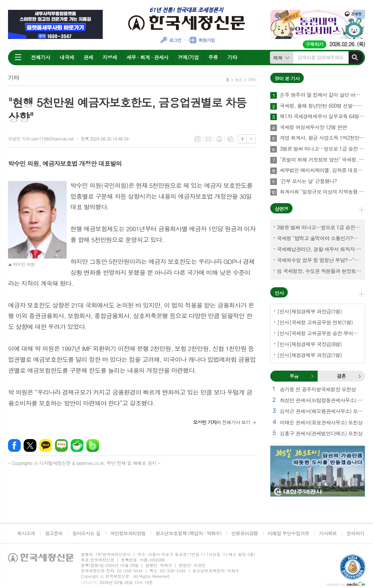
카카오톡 (46, 445)
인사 (279, 293)
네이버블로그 (61, 445)
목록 (197, 139)
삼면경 (281, 209)
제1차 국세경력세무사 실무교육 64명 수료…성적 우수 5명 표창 (322, 117)
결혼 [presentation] (341, 376)
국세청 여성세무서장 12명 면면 (313, 127)
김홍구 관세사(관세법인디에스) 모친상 (321, 433)
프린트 (219, 139)
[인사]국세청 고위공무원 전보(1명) (315, 322)
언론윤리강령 (245, 533)
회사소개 (26, 533)
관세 (88, 57)
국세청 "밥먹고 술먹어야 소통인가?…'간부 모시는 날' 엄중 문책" (319, 238)
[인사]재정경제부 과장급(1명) (309, 311)
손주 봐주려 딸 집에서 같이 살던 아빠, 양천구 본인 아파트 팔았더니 (322, 95)
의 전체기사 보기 (222, 422)
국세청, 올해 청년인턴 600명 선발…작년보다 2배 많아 (322, 106)
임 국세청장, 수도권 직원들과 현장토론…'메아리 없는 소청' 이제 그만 (319, 271)
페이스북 (14, 445)
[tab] (294, 376)
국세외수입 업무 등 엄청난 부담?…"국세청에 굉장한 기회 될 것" (319, 260)
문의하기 (355, 533)
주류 (213, 57)
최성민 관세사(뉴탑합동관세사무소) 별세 (322, 400)
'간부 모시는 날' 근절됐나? (308, 181)
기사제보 (328, 533)
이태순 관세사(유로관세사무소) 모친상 (321, 422)
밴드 (93, 445)
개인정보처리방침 (128, 533)
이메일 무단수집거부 (288, 533)
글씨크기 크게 (242, 139)
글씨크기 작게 (251, 139)
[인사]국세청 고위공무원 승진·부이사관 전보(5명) (319, 333)
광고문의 (54, 533)
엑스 (30, 445)
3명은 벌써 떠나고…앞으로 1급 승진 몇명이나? (322, 149)
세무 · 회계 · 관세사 (147, 57)
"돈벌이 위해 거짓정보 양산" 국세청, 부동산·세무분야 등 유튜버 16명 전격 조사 (322, 160)
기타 (232, 57)
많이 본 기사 (287, 78)
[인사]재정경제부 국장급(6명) (309, 344)
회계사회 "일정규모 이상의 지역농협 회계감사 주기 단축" (322, 192)
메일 (208, 139)
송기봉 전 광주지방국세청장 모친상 (318, 389)
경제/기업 (188, 57)
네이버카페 (77, 445)
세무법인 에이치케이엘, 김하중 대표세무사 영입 (322, 170)
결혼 (360, 376)
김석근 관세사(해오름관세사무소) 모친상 (322, 411)
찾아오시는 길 (87, 533)
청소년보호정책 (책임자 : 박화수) (189, 533)
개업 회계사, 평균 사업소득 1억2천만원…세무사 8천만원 (322, 138)
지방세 (109, 57)
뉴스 (239, 80)
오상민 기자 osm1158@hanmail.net (41, 139)
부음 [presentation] (294, 376)
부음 (312, 376)
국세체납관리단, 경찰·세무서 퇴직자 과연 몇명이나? (319, 249)
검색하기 (355, 58)
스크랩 (230, 139)
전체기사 (41, 57)
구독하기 (315, 44)
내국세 (67, 57)
